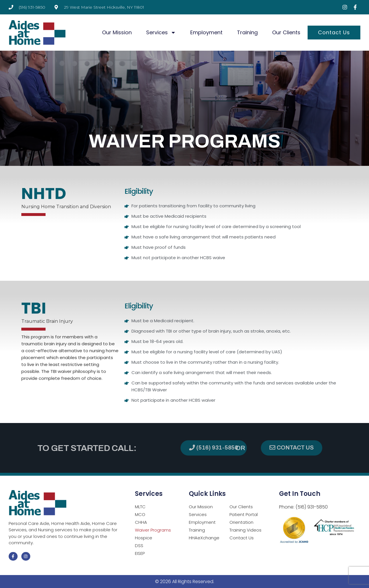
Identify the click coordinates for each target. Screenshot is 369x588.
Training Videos (245, 530)
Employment (206, 32)
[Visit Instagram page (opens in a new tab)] (345, 7)
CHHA (141, 522)
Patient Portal (244, 514)
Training (247, 32)
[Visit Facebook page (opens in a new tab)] (355, 7)
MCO (140, 514)
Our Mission (117, 32)
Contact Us (334, 32)
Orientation (241, 522)
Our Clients (286, 32)
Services (161, 33)
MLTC (140, 507)
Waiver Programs (153, 530)
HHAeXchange (204, 538)
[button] (316, 448)
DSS (139, 546)
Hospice (144, 538)
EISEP (140, 553)
